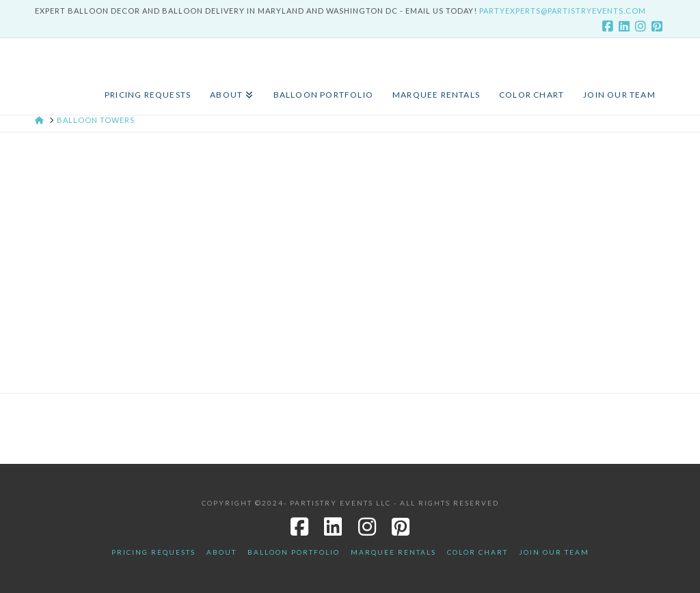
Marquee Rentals (393, 552)
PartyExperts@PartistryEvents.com (563, 11)
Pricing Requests (153, 552)
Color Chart (477, 552)
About (221, 552)
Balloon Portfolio (294, 552)
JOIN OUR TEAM (554, 552)
